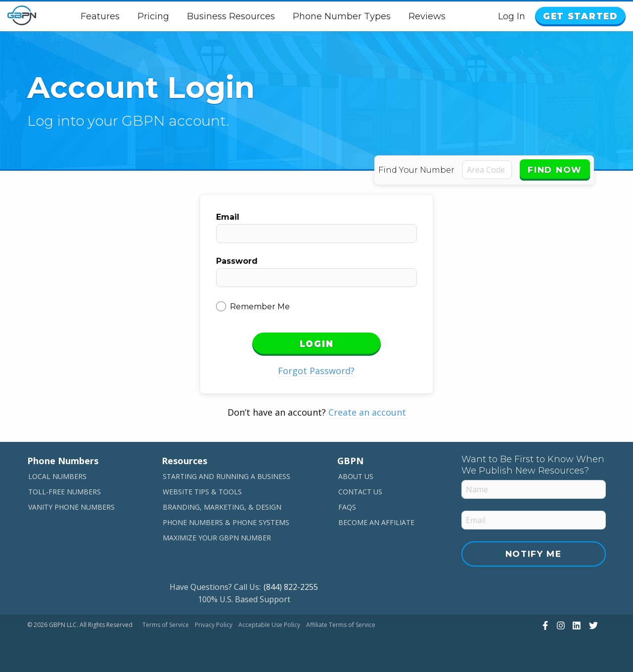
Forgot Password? (316, 371)
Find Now (555, 170)
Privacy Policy (214, 625)
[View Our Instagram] (560, 625)
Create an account (367, 412)
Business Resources (231, 16)
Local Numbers (57, 476)
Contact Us (360, 492)
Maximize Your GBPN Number (217, 538)
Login (317, 344)
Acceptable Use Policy (269, 625)
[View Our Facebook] (544, 625)
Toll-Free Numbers (65, 492)
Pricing (153, 16)
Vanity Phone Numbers (71, 507)
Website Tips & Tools (202, 492)
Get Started (580, 16)
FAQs (347, 507)
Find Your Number (416, 170)
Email (228, 217)
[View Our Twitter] (592, 625)
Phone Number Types (342, 16)
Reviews (427, 16)
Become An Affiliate (376, 522)
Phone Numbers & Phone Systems (226, 522)
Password (237, 261)
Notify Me (534, 554)
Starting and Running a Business (226, 476)
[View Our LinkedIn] (575, 625)
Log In (512, 16)
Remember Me (260, 307)
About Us (356, 476)
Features (100, 16)
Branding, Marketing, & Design (222, 507)
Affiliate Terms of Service (341, 625)
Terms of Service (166, 625)
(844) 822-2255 (291, 587)
